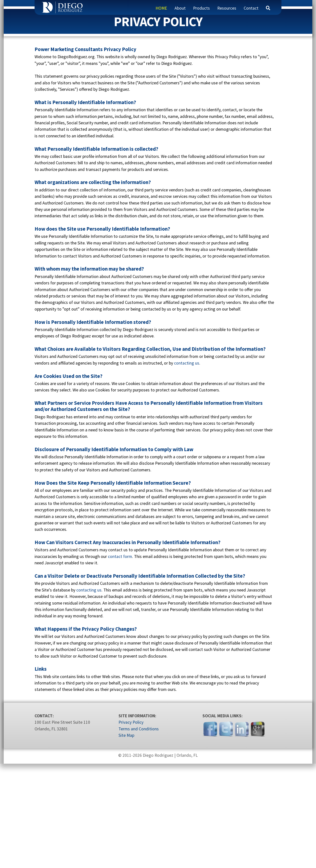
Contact (251, 8)
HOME (161, 8)
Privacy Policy (131, 827)
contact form (120, 661)
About (180, 8)
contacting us (187, 467)
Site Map (126, 840)
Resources (227, 8)
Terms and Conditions (139, 833)
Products (201, 8)
